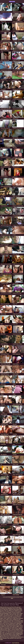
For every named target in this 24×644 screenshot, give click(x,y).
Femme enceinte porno (14, 632)
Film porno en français (6, 612)
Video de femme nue (5, 607)
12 (13, 597)
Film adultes (9, 625)
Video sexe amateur (18, 618)
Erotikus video (19, 621)
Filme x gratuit (19, 628)
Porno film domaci (16, 607)
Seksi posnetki (8, 621)
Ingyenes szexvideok (14, 610)
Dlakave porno (18, 611)
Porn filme (12, 628)
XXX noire (19, 615)
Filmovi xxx (12, 611)
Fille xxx (11, 635)
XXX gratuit (7, 626)
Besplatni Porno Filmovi (10, 613)
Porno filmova (4, 617)
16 (18, 597)
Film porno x (11, 616)
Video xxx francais (5, 628)
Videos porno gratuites (16, 623)
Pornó (11, 618)
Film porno (6, 636)
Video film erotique (12, 617)
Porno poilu (15, 625)
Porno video (20, 613)
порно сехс (5, 632)
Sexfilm (17, 630)
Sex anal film (11, 638)
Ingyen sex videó (4, 615)
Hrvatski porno (4, 608)
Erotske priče (18, 616)
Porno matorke (4, 616)
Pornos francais (13, 636)
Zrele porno (12, 1)
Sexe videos (16, 635)
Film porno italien (4, 620)
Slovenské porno (19, 637)
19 (22, 597)
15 (17, 597)
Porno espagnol (17, 633)
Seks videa (7, 618)
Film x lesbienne (4, 622)
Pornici (7, 635)
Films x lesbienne (14, 620)
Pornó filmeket (6, 631)
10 (11, 597)
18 (21, 597)
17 (19, 597)
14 (16, 597)
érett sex (21, 622)
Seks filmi (6, 610)
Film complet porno (7, 633)
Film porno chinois (5, 623)
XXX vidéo (12, 627)
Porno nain (3, 625)
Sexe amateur (4, 638)
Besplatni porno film (13, 608)
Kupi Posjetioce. (16, 643)
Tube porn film (13, 615)
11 (12, 597)
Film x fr (13, 621)
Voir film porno (19, 627)
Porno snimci (14, 631)
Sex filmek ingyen (15, 626)
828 (12, 598)
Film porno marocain (9, 637)
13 (14, 597)
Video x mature (11, 630)
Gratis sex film (4, 630)
